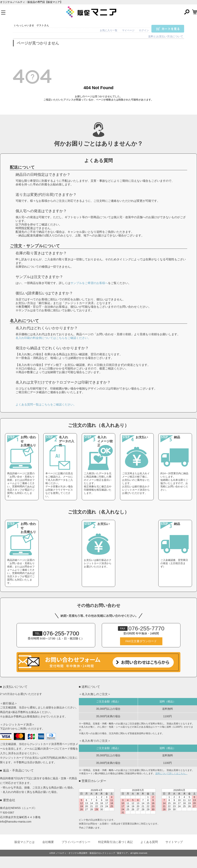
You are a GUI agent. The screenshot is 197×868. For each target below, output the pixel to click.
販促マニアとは (25, 842)
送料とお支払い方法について (166, 36)
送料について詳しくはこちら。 (171, 773)
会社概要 (48, 842)
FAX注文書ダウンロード (141, 641)
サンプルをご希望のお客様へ (89, 283)
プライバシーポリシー (76, 842)
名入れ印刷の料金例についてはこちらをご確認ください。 (53, 338)
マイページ (128, 30)
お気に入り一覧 (109, 30)
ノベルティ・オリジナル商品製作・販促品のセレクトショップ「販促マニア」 (93, 853)
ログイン (144, 30)
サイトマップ (174, 842)
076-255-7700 (56, 633)
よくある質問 (149, 842)
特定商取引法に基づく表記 (115, 842)
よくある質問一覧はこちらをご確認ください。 (46, 404)
